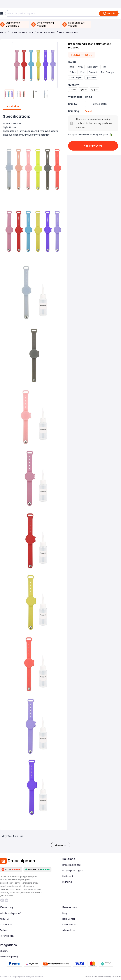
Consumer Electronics (22, 33)
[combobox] (103, 104)
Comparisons (69, 925)
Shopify (4, 951)
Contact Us (6, 925)
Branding (67, 882)
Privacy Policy (105, 977)
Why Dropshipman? (10, 913)
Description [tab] (12, 107)
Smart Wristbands (69, 33)
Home (3, 33)
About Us (5, 919)
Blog (65, 913)
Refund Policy (7, 936)
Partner (4, 930)
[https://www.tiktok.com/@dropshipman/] (2, 900)
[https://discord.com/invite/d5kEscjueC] (7, 900)
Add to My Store (93, 146)
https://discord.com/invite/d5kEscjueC (7, 900)
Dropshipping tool (72, 865)
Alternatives (69, 930)
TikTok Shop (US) (9, 957)
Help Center (69, 919)
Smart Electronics (46, 33)
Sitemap (117, 977)
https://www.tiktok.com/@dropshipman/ (2, 900)
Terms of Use (91, 977)
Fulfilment (68, 876)
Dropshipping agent (73, 871)
